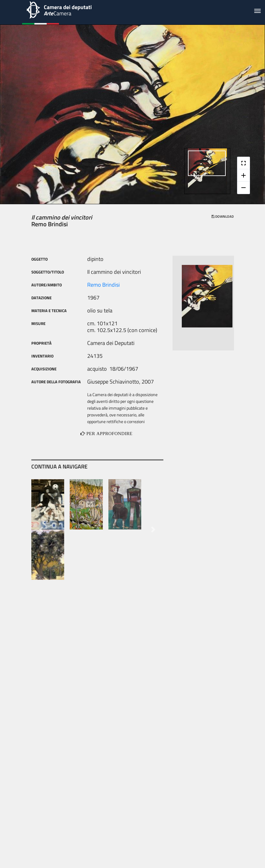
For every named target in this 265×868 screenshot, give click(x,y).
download (223, 216)
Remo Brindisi (103, 285)
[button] (41, 530)
